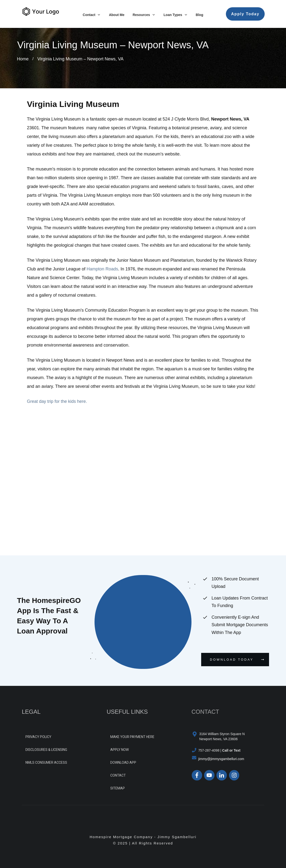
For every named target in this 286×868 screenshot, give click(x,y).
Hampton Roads (102, 269)
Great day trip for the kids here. (57, 401)
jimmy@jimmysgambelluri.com (221, 759)
